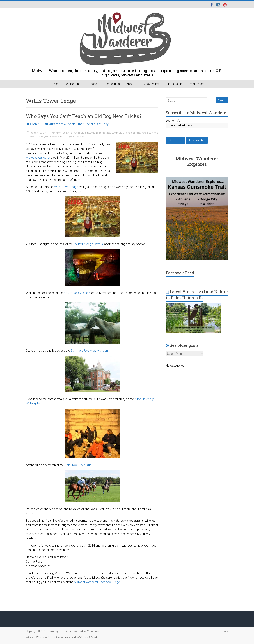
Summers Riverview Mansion (89, 351)
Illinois (81, 124)
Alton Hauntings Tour (66, 133)
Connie (35, 124)
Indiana (91, 124)
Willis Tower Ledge (54, 137)
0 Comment (76, 137)
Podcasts (93, 84)
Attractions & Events (62, 124)
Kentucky (103, 124)
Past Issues (197, 84)
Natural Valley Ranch (138, 133)
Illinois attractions (86, 133)
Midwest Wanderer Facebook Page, (97, 582)
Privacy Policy (150, 84)
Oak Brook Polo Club (78, 465)
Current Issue (174, 84)
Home (54, 84)
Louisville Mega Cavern (88, 244)
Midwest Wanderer (38, 158)
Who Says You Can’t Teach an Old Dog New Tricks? (84, 116)
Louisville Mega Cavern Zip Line (111, 133)
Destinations (72, 84)
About (130, 84)
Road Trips (113, 84)
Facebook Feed (180, 273)
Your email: (173, 121)
